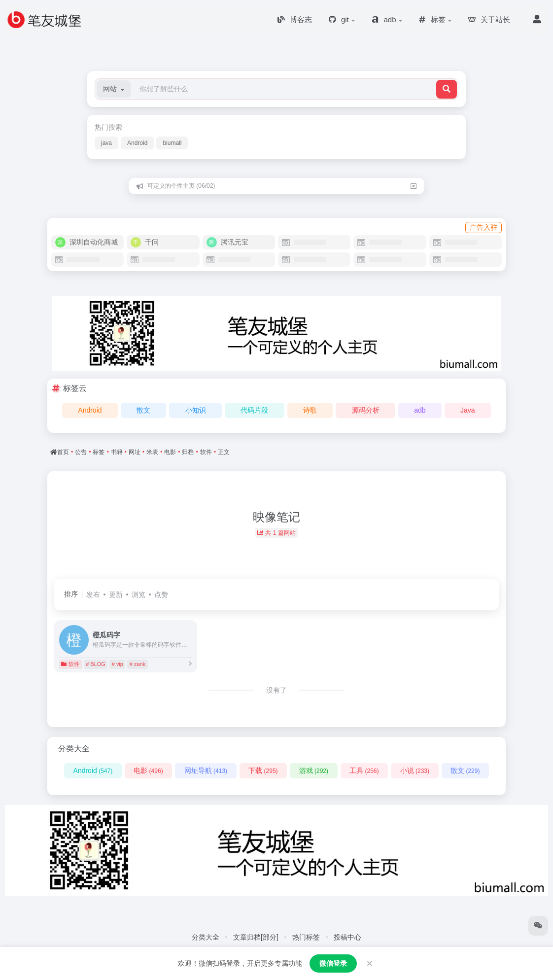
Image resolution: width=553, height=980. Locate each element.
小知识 (196, 410)
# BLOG (96, 664)
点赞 (161, 595)
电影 (148, 770)
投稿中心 (347, 937)
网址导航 (206, 770)
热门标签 (306, 937)
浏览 (138, 595)
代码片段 (254, 410)
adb (420, 410)
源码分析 (366, 410)
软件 (70, 664)
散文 (143, 410)
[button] (114, 89)
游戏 (314, 770)
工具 (364, 770)
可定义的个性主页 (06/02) (181, 186)
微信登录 (333, 963)
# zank (138, 664)
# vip (118, 664)
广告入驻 (484, 227)
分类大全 (206, 937)
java (106, 143)
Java (468, 410)
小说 (415, 770)
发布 (93, 595)
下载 (263, 770)
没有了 (276, 690)
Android (137, 143)
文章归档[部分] (256, 937)
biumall (172, 143)
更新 (116, 595)
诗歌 (310, 410)
